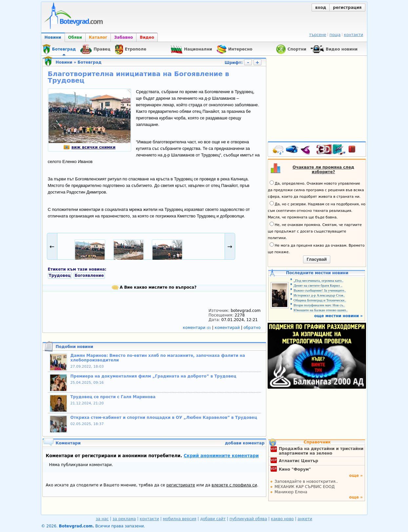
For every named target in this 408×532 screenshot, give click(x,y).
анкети (305, 519)
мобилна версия (180, 519)
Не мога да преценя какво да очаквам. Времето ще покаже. (316, 248)
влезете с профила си (234, 485)
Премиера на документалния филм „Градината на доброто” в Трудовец (153, 376)
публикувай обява (248, 519)
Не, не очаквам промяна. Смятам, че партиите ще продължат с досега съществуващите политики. (315, 231)
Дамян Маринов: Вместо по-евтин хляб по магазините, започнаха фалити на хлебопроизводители (158, 358)
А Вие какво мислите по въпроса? (154, 287)
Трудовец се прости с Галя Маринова (113, 397)
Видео (147, 37)
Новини (53, 37)
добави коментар (245, 443)
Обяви (75, 37)
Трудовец (60, 276)
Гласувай (317, 259)
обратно (252, 328)
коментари (198, 328)
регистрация (347, 8)
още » (356, 476)
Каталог (98, 37)
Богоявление (89, 276)
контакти (353, 35)
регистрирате (181, 485)
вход (321, 8)
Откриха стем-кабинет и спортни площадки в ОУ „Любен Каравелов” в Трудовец (164, 418)
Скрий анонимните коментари (221, 456)
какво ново (282, 519)
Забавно (123, 37)
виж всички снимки (89, 147)
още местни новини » (338, 316)
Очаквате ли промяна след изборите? (323, 170)
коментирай (228, 328)
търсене (317, 35)
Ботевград (90, 62)
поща (335, 35)
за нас (102, 519)
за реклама (124, 519)
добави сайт (213, 519)
